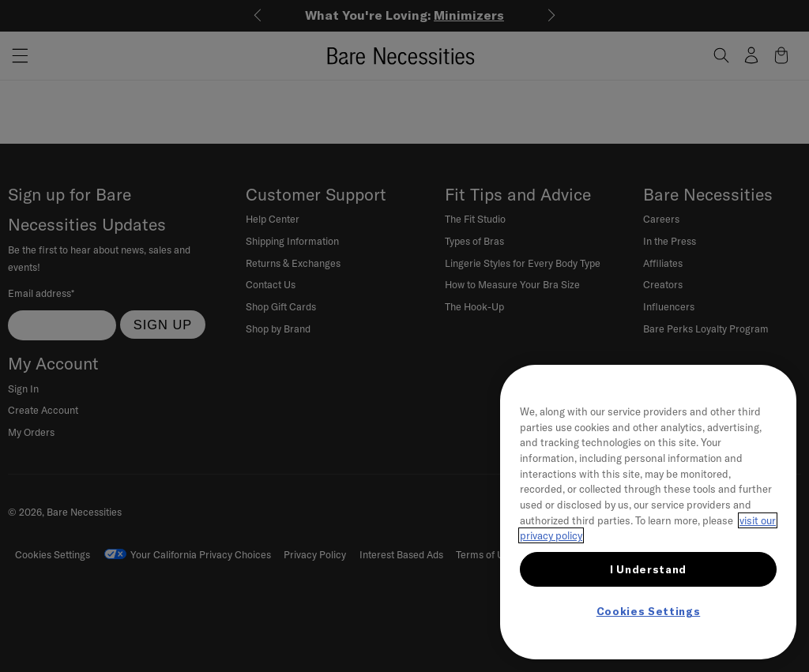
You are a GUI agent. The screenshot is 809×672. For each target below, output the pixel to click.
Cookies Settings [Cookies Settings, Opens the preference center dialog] (649, 611)
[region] (648, 512)
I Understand (648, 569)
